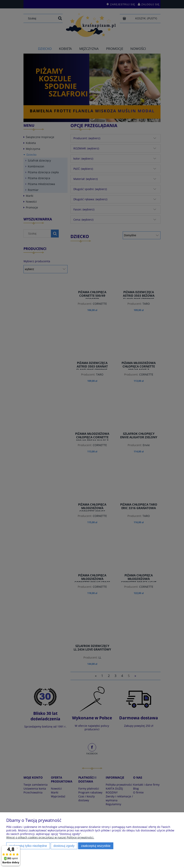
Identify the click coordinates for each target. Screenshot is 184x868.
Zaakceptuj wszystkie (96, 846)
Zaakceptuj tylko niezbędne (28, 846)
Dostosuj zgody (64, 846)
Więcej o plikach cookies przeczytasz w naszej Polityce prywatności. (50, 837)
